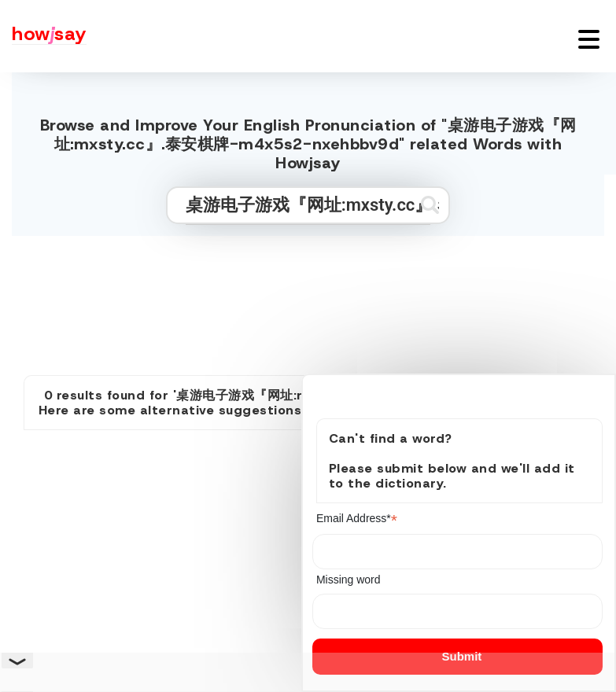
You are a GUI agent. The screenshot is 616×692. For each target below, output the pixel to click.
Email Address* (357, 519)
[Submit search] (430, 205)
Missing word (349, 580)
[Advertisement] (308, 299)
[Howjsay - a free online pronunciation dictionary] (43, 36)
